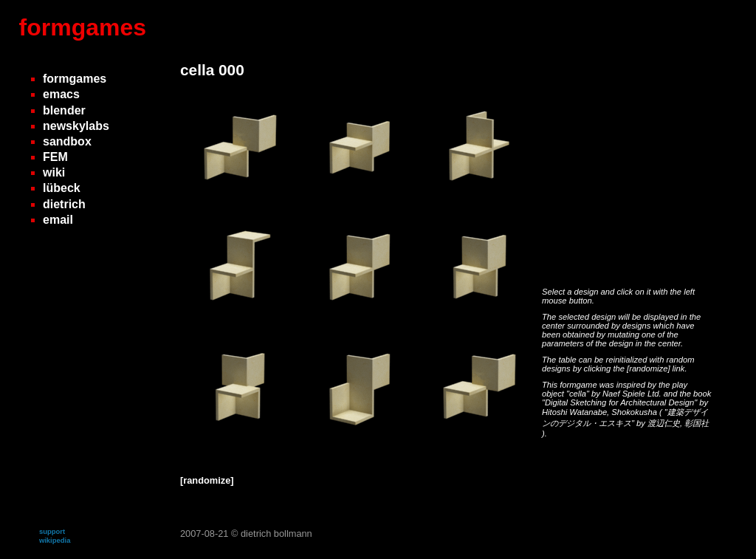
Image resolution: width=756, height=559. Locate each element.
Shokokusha (635, 412)
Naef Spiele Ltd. (633, 394)
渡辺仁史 (664, 423)
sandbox (67, 141)
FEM (55, 157)
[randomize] (648, 368)
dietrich (64, 204)
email (58, 220)
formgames (83, 27)
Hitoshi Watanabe (574, 412)
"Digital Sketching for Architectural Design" (621, 402)
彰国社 (697, 423)
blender (64, 110)
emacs (61, 94)
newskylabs (76, 126)
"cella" (579, 394)
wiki (54, 172)
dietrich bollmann (276, 534)
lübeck (62, 188)
